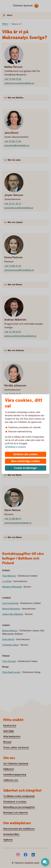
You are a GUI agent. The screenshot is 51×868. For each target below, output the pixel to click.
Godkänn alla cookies (26, 454)
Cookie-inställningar (26, 468)
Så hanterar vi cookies (15, 447)
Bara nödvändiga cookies (26, 461)
